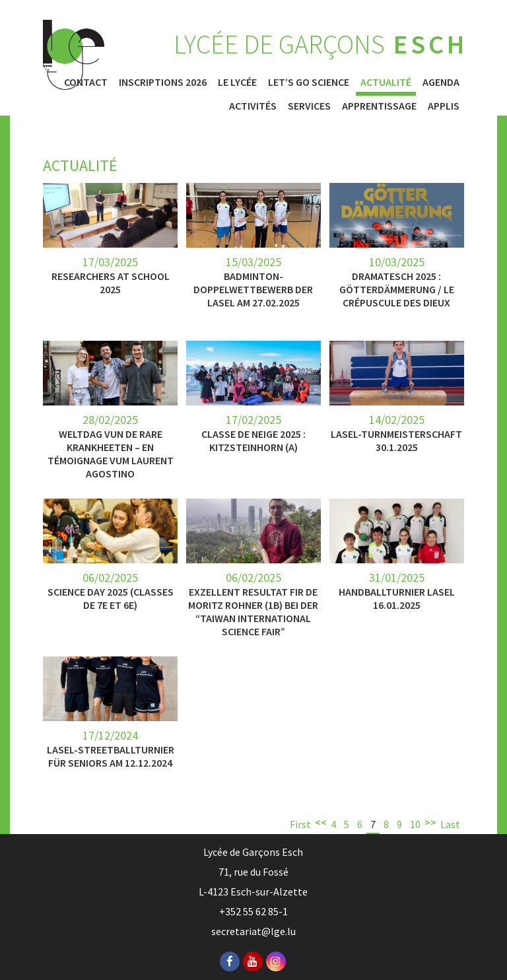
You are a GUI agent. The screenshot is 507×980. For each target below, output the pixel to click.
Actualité (386, 82)
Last (450, 824)
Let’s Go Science (309, 82)
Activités (253, 106)
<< (321, 822)
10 (415, 824)
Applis (444, 106)
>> (430, 822)
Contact (86, 82)
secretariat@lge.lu (253, 931)
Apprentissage (379, 106)
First (300, 824)
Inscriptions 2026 (163, 82)
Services (309, 106)
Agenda (441, 82)
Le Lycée (237, 82)
